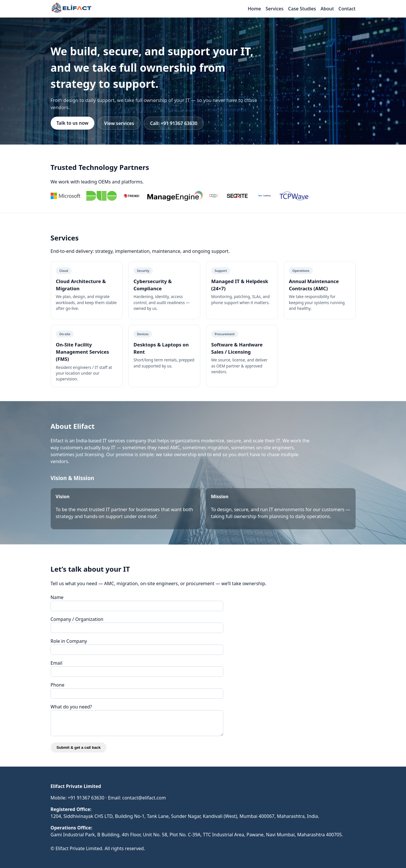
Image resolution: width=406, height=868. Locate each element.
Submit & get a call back (78, 747)
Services (275, 9)
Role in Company (69, 641)
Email (57, 663)
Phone (58, 685)
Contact (347, 9)
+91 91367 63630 (86, 798)
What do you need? (71, 707)
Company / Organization (77, 619)
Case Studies (302, 9)
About (327, 9)
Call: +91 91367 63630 (174, 123)
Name (57, 597)
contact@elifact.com (144, 798)
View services (119, 123)
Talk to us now (72, 123)
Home (254, 9)
